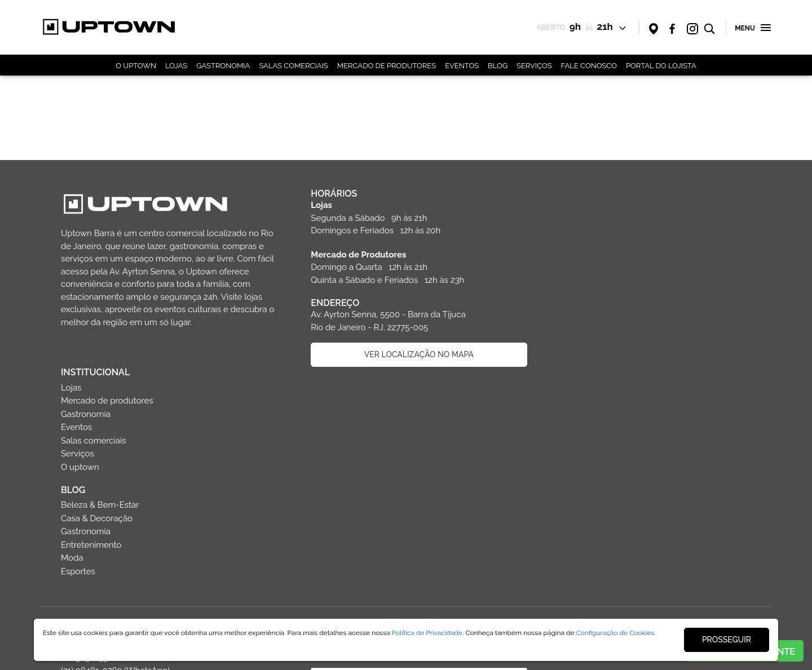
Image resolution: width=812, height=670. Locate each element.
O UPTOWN (136, 66)
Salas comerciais (590, 261)
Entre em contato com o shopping (168, 540)
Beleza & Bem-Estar (596, 326)
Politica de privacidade (168, 600)
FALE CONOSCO (589, 66)
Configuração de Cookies (615, 633)
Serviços (574, 275)
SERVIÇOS (534, 66)
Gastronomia (582, 235)
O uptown (576, 288)
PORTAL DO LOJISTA (661, 66)
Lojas (567, 208)
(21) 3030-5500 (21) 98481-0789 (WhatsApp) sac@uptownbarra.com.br (115, 492)
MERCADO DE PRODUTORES (387, 66)
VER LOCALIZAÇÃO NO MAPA (416, 354)
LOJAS (176, 66)
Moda (568, 379)
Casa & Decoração (593, 339)
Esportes (574, 392)
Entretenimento (587, 366)
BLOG (498, 66)
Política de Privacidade (427, 633)
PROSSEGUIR (727, 640)
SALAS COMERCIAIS (293, 66)
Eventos (573, 249)
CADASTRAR (416, 544)
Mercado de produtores (603, 222)
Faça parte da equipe (168, 570)
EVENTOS (462, 66)
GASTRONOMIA (223, 66)
